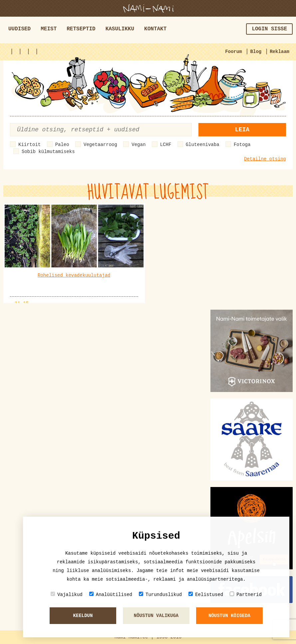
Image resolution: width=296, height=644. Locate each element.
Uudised (19, 29)
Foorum (233, 52)
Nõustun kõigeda (229, 616)
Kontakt (155, 29)
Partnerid (246, 594)
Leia (242, 130)
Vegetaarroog (100, 145)
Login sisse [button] (269, 29)
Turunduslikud (160, 594)
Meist (49, 29)
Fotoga (242, 145)
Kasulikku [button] (120, 29)
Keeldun (83, 616)
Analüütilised (111, 594)
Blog (256, 52)
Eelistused (206, 594)
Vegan (139, 145)
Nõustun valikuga (156, 616)
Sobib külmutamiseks (48, 152)
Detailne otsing (265, 159)
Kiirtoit (29, 145)
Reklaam (280, 52)
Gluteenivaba (203, 145)
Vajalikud (67, 594)
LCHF (166, 145)
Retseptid (81, 29)
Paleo (62, 145)
